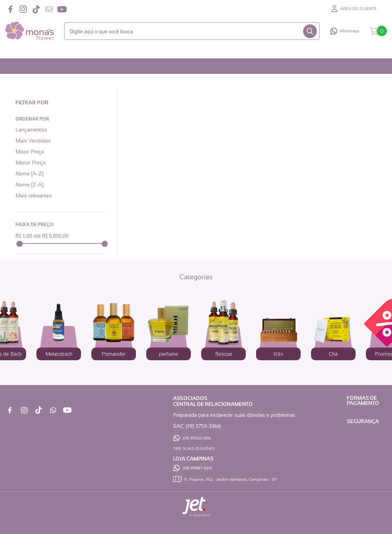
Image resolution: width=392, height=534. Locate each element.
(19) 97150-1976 (197, 438)
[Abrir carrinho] (378, 31)
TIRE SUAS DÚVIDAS (194, 448)
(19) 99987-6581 (198, 468)
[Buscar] (310, 31)
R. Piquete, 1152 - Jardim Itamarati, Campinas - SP (230, 479)
